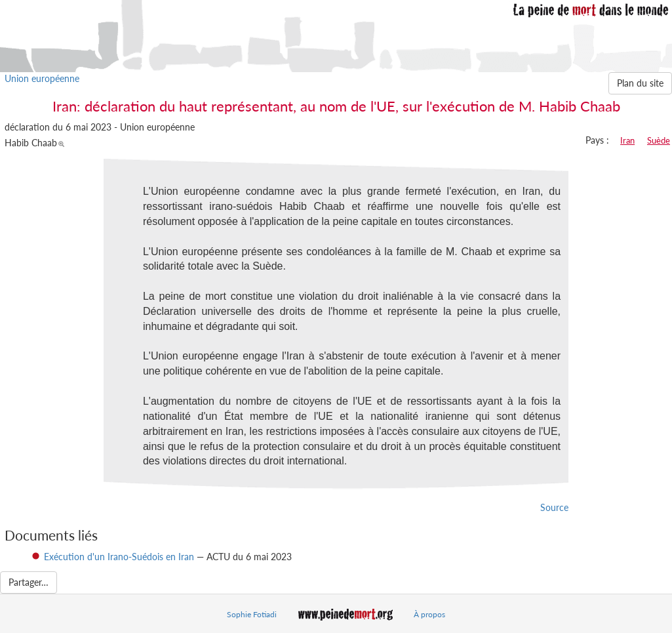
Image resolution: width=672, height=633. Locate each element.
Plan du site (640, 83)
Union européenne (42, 78)
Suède (659, 140)
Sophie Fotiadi (252, 614)
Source (554, 507)
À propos (429, 614)
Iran (627, 140)
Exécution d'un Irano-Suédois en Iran (120, 557)
